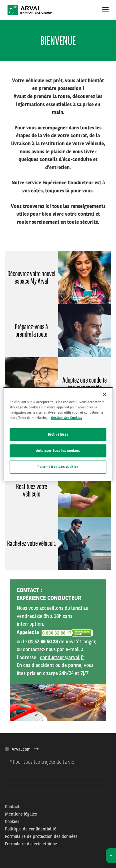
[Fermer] (105, 394)
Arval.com (22, 749)
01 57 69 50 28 (43, 642)
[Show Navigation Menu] (105, 10)
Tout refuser (58, 434)
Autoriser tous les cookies (58, 451)
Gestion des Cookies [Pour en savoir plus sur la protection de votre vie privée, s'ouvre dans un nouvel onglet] (67, 418)
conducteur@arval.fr (62, 657)
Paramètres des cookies (58, 467)
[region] (58, 434)
